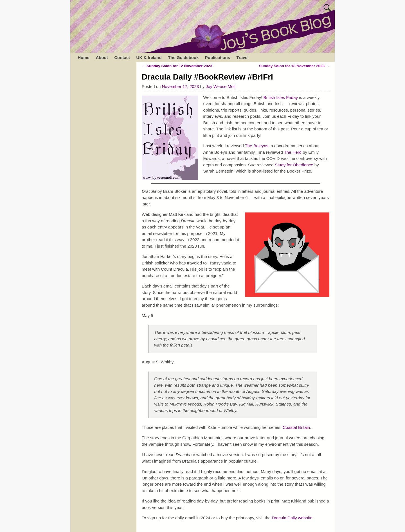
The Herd (293, 152)
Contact (122, 57)
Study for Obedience (294, 165)
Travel (242, 57)
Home (84, 57)
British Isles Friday (281, 97)
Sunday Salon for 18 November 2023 (294, 66)
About (102, 57)
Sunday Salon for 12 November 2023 (177, 66)
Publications (218, 57)
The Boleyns (257, 146)
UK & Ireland (149, 57)
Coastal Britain (296, 427)
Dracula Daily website (292, 518)
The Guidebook (183, 57)
